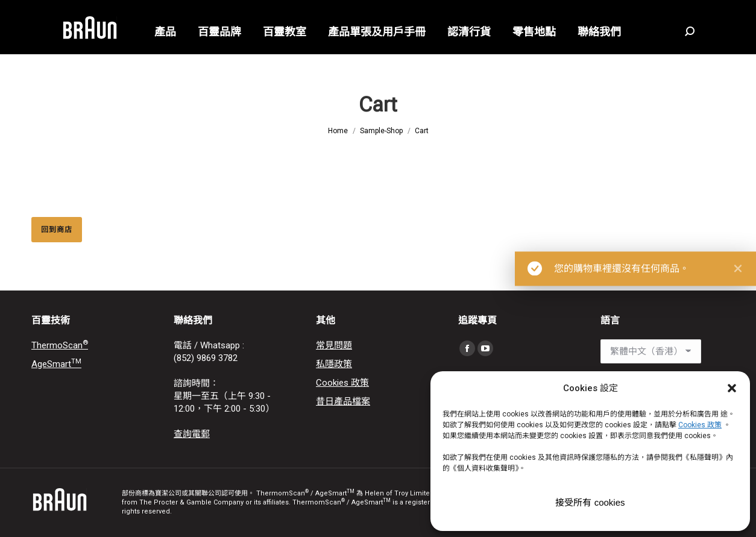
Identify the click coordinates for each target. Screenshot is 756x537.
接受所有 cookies (590, 502)
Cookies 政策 (342, 383)
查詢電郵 (192, 434)
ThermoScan (60, 345)
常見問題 (334, 345)
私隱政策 (334, 364)
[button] (732, 388)
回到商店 (57, 230)
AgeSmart (56, 364)
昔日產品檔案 (343, 401)
